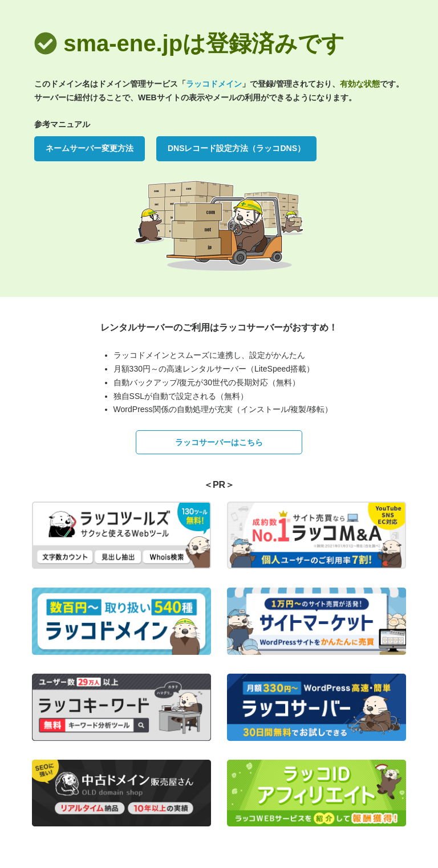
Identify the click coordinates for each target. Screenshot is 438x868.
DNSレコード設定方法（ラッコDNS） (236, 148)
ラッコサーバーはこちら (219, 442)
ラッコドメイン (214, 84)
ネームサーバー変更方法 (90, 148)
